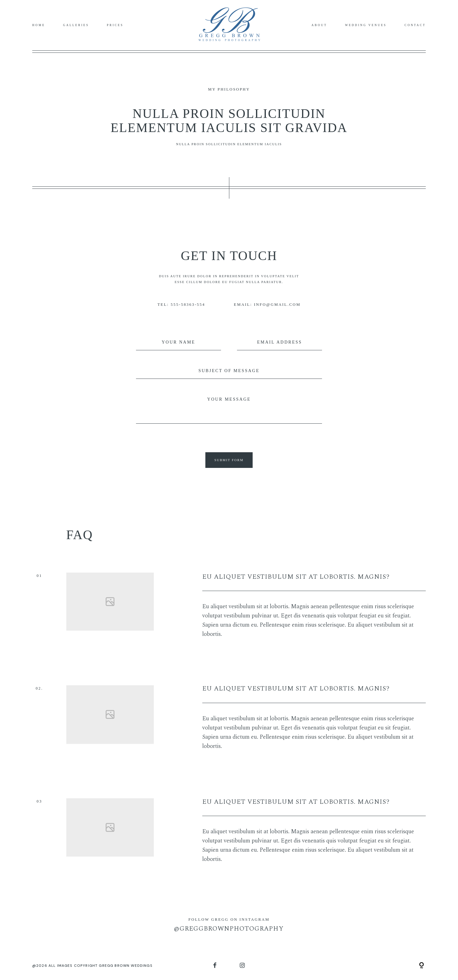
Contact (415, 25)
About (319, 25)
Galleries (76, 25)
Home (39, 25)
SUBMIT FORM (229, 460)
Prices (115, 25)
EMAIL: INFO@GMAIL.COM (267, 305)
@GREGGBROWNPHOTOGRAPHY (229, 929)
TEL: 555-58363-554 (181, 305)
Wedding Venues (366, 25)
